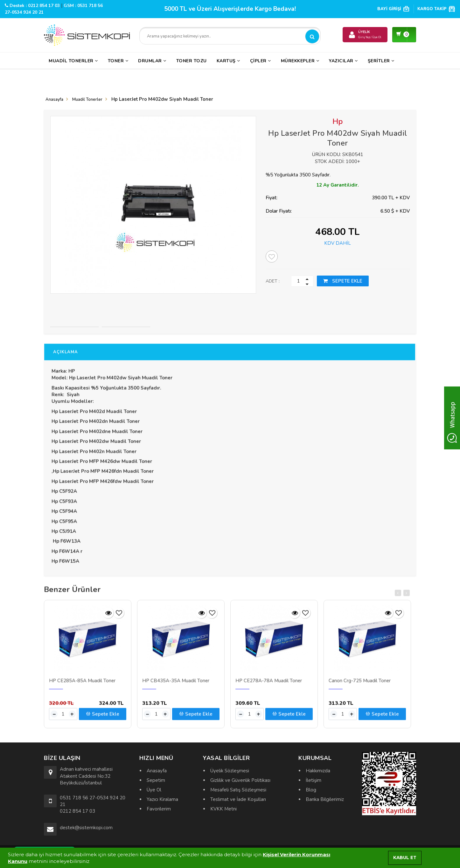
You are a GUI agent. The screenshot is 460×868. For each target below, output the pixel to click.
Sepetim (156, 780)
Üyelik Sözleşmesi (230, 771)
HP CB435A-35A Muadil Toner (176, 685)
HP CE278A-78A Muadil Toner (269, 685)
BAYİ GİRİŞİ (394, 9)
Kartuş (228, 61)
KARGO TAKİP (436, 9)
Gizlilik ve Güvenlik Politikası (240, 780)
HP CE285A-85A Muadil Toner (82, 685)
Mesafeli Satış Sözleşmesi (238, 790)
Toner (118, 61)
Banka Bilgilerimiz (325, 799)
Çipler (261, 61)
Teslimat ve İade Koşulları (238, 799)
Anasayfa (54, 99)
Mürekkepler (300, 61)
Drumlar (152, 61)
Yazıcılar (343, 61)
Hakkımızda (318, 771)
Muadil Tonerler (73, 61)
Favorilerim (159, 809)
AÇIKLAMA (66, 356)
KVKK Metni (223, 809)
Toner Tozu (192, 61)
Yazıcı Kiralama (162, 799)
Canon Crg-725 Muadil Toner (360, 685)
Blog (311, 790)
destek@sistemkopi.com (86, 828)
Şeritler (381, 61)
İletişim (314, 780)
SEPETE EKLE (343, 281)
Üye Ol (154, 790)
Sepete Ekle (103, 718)
